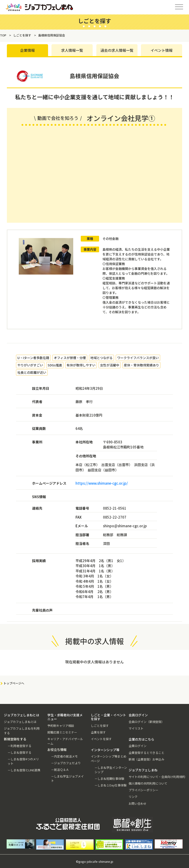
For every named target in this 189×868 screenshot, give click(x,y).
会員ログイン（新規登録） (146, 722)
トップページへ (14, 683)
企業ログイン (138, 746)
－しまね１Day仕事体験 (111, 785)
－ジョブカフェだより (66, 763)
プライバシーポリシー (143, 790)
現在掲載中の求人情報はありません (94, 662)
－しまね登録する (19, 752)
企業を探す (98, 732)
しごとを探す (100, 726)
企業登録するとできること (146, 753)
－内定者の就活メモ (64, 756)
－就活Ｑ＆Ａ (60, 770)
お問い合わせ (138, 803)
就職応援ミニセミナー (62, 732)
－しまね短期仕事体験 (109, 779)
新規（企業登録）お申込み (146, 759)
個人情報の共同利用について (148, 783)
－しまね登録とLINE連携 (24, 770)
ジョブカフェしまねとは (20, 722)
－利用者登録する (19, 746)
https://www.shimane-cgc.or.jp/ (102, 483)
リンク (133, 797)
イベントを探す (101, 739)
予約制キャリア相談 (61, 726)
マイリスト (136, 728)
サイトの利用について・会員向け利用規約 (157, 777)
